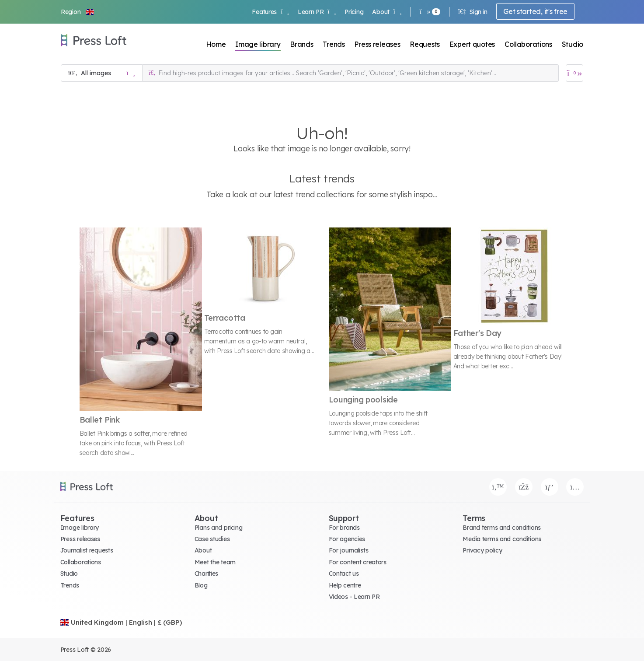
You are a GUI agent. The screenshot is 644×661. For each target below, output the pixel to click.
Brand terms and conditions (502, 528)
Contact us (344, 574)
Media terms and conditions (502, 539)
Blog (201, 585)
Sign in (473, 12)
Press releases (377, 44)
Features (270, 12)
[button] (78, 12)
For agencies (347, 539)
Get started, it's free (535, 11)
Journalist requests (87, 550)
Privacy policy (482, 550)
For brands (344, 528)
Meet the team (215, 562)
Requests (425, 44)
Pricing (354, 12)
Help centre (345, 585)
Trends (334, 44)
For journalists (349, 550)
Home (216, 44)
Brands (301, 44)
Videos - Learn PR (354, 597)
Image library (258, 44)
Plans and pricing (219, 528)
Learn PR (317, 12)
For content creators (358, 562)
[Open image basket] (574, 73)
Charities (206, 574)
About (387, 12)
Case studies (212, 539)
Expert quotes (472, 44)
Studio (573, 44)
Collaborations (528, 44)
